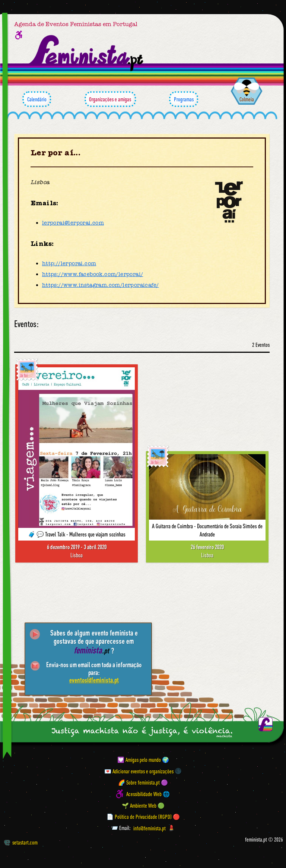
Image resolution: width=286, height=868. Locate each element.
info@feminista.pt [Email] (150, 828)
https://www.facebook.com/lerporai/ (93, 274)
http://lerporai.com (69, 263)
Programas (184, 99)
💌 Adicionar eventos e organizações (139, 771)
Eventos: (26, 324)
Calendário (37, 99)
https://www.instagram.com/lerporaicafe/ (101, 285)
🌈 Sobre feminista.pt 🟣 (143, 782)
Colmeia (247, 99)
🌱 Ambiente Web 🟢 (143, 805)
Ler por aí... (55, 153)
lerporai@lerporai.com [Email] (73, 223)
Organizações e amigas (110, 99)
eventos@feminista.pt (94, 680)
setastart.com (21, 842)
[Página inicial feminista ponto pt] (87, 53)
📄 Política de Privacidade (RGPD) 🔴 (143, 817)
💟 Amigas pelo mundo (139, 760)
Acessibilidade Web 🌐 (148, 794)
